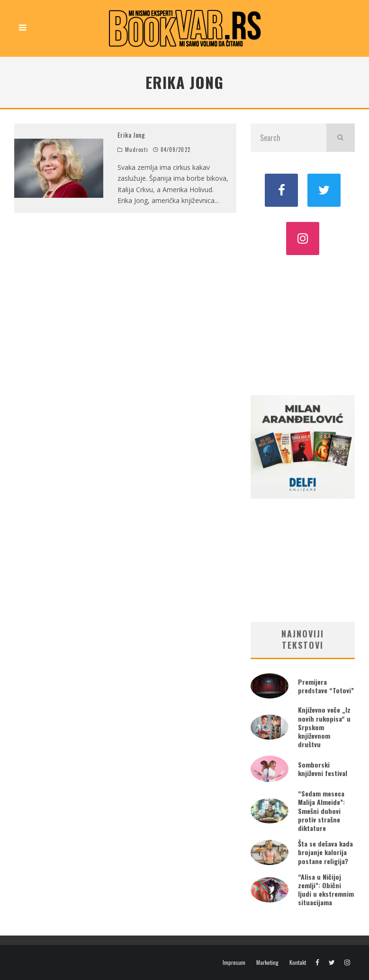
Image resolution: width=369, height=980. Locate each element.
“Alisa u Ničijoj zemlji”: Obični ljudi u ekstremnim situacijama (326, 890)
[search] (341, 138)
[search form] (288, 138)
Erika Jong (131, 135)
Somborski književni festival (323, 769)
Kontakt (298, 962)
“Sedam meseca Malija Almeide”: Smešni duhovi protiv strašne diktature (321, 811)
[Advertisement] (303, 324)
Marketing (267, 962)
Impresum (234, 962)
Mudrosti (137, 150)
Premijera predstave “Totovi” (326, 686)
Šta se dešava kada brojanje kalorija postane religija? (325, 852)
